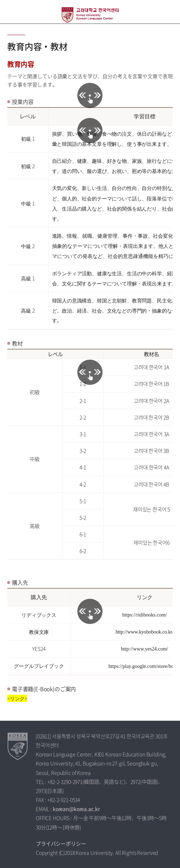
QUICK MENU (168, 12)
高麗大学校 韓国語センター (90, 15)
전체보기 (12, 12)
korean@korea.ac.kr (76, 809)
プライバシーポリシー (61, 843)
